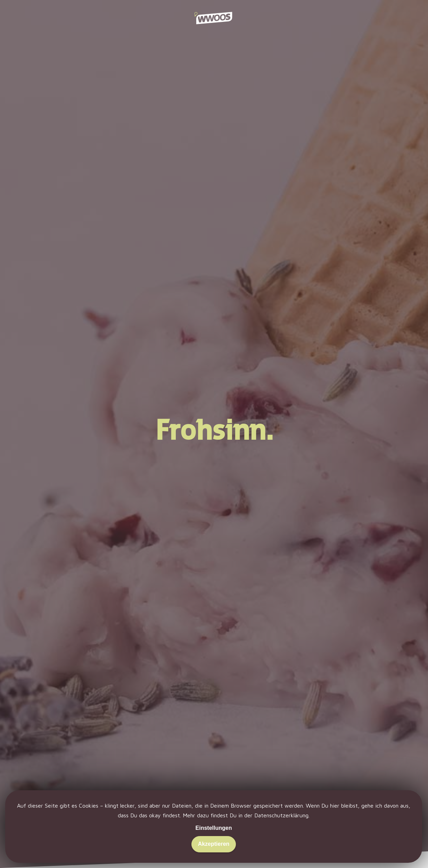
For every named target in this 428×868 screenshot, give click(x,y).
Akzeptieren (214, 844)
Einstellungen (214, 828)
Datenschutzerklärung (281, 815)
